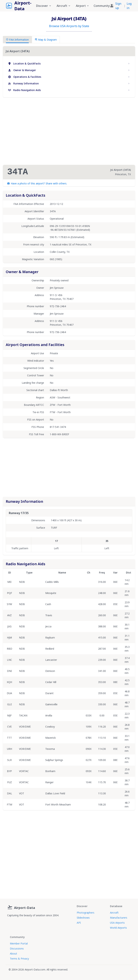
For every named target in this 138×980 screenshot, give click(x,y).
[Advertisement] (69, 131)
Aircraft (114, 913)
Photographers (86, 913)
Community (102, 6)
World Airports (118, 928)
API (79, 923)
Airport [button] (83, 6)
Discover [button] (44, 6)
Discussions (17, 948)
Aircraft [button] (64, 6)
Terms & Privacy (19, 959)
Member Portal (19, 943)
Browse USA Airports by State (69, 26)
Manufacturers (119, 918)
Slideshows (83, 918)
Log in (129, 6)
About (13, 954)
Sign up (118, 6)
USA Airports (117, 923)
